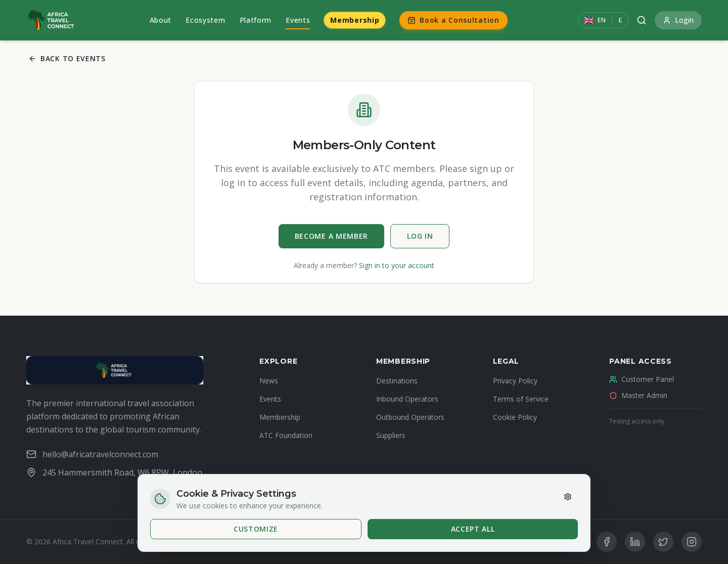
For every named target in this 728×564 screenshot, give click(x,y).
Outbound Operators (410, 417)
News (269, 381)
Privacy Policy (515, 381)
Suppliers (391, 435)
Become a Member (332, 236)
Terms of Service (521, 399)
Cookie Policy (515, 417)
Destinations (397, 381)
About (161, 20)
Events (298, 20)
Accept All (473, 529)
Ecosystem (205, 20)
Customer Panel (642, 379)
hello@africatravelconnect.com (92, 454)
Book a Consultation (453, 20)
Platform (256, 20)
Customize (256, 529)
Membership (355, 20)
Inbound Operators (407, 399)
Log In (420, 236)
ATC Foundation (286, 435)
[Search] (642, 20)
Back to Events (67, 58)
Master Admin (638, 395)
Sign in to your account (397, 265)
